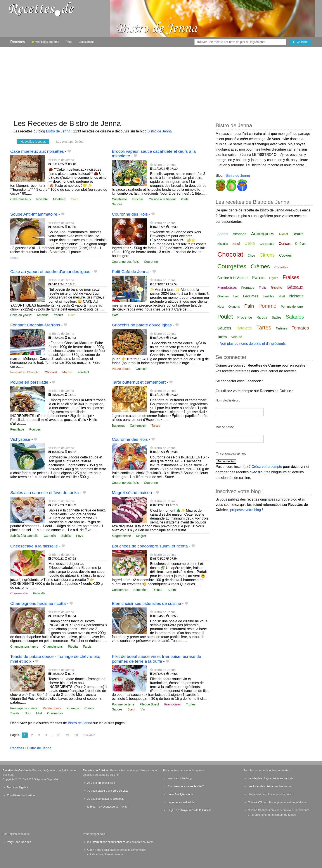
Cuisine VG (255, 802)
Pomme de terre (123, 704)
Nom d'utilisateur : (228, 400)
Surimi (172, 590)
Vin (143, 709)
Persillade (17, 429)
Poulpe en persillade (29, 382)
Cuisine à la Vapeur (162, 199)
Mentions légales (17, 787)
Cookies (286, 255)
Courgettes (232, 266)
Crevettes (281, 267)
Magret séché (121, 536)
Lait (236, 296)
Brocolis (138, 199)
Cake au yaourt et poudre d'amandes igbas (50, 272)
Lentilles (268, 296)
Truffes (191, 704)
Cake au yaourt (21, 315)
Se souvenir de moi (233, 454)
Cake (75, 199)
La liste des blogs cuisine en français (271, 778)
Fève (80, 536)
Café (115, 315)
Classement (86, 42)
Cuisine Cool (256, 810)
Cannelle (50, 536)
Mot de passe (225, 427)
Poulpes (35, 429)
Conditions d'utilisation (21, 795)
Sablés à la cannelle (24, 536)
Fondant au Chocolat (25, 372)
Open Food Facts (98, 850)
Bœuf (131, 709)
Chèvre (89, 708)
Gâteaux (295, 287)
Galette (277, 287)
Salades (295, 317)
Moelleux (59, 199)
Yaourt (58, 315)
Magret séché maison (132, 493)
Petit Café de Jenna (130, 272)
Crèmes (260, 266)
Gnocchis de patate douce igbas (142, 325)
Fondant (83, 372)
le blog (92, 807)
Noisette (42, 199)
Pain (249, 306)
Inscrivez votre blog (180, 778)
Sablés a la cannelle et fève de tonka (45, 493)
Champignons (53, 647)
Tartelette (244, 328)
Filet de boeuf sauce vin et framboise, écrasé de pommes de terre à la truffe (157, 659)
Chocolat (51, 372)
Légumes (251, 296)
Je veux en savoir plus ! (102, 783)
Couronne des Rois (130, 214)
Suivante (89, 735)
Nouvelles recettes (33, 142)
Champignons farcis (24, 647)
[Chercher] (301, 42)
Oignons (234, 307)
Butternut (118, 425)
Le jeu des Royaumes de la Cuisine (190, 810)
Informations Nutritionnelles (108, 842)
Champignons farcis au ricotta (38, 603)
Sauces (117, 204)
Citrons (267, 255)
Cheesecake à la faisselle (34, 546)
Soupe (15, 258)
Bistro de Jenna (58, 131)
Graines (223, 296)
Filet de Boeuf (149, 704)
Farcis (87, 647)
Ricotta (157, 590)
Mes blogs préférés (45, 42)
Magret (141, 536)
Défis (69, 42)
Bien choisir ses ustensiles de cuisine (146, 603)
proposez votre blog (246, 510)
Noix (28, 713)
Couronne (151, 262)
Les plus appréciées (70, 142)
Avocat (283, 234)
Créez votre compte (267, 467)
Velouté (237, 337)
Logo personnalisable (181, 802)
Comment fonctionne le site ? (186, 786)
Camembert (138, 425)
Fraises (291, 277)
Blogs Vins (254, 794)
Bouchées (140, 590)
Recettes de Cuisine (15, 770)
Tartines (281, 328)
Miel (39, 713)
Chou (251, 256)
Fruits (263, 288)
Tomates (300, 328)
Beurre (298, 234)
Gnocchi (141, 369)
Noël (282, 296)
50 (76, 735)
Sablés (66, 536)
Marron (67, 372)
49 (67, 735)
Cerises (285, 244)
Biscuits (223, 244)
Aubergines (263, 234)
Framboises (172, 704)
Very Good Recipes (19, 842)
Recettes (18, 42)
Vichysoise (20, 439)
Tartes (156, 425)
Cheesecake (19, 593)
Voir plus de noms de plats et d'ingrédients (253, 344)
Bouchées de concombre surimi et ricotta (150, 546)
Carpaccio (267, 244)
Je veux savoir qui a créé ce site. (108, 791)
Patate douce (121, 369)
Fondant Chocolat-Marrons (35, 325)
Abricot (223, 234)
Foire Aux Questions (180, 794)
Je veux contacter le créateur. (106, 799)
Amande (43, 315)
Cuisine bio (55, 713)
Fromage (73, 708)
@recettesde (107, 807)
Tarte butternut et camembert (139, 382)
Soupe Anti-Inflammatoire (34, 214)
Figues (274, 278)
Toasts (15, 713)
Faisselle (39, 593)
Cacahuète (119, 199)
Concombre (120, 590)
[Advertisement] (161, 81)
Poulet (225, 317)
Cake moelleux (21, 199)
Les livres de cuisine (261, 786)
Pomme (267, 306)
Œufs (185, 199)
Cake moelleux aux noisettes (37, 151)
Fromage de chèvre (24, 708)
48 (59, 735)
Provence (245, 317)
